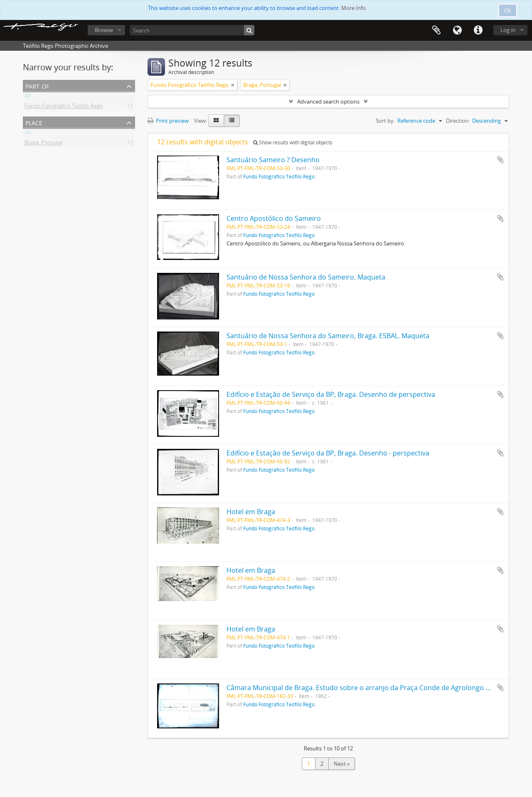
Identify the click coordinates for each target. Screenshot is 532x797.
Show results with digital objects (293, 142)
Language (457, 30)
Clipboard (436, 30)
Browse (104, 30)
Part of (37, 85)
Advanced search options (328, 101)
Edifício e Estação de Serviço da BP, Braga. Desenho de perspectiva (331, 394)
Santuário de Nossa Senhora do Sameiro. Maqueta (306, 277)
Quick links (478, 30)
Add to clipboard (500, 160)
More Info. (354, 8)
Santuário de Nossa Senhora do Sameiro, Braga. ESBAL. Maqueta (328, 336)
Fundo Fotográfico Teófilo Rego (64, 107)
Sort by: (385, 121)
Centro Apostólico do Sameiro (274, 218)
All (27, 97)
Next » (342, 764)
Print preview (168, 121)
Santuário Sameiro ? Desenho (273, 160)
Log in (508, 30)
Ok (508, 10)
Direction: (458, 121)
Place (34, 122)
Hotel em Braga (251, 512)
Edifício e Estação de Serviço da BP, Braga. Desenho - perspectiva (328, 453)
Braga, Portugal (43, 144)
